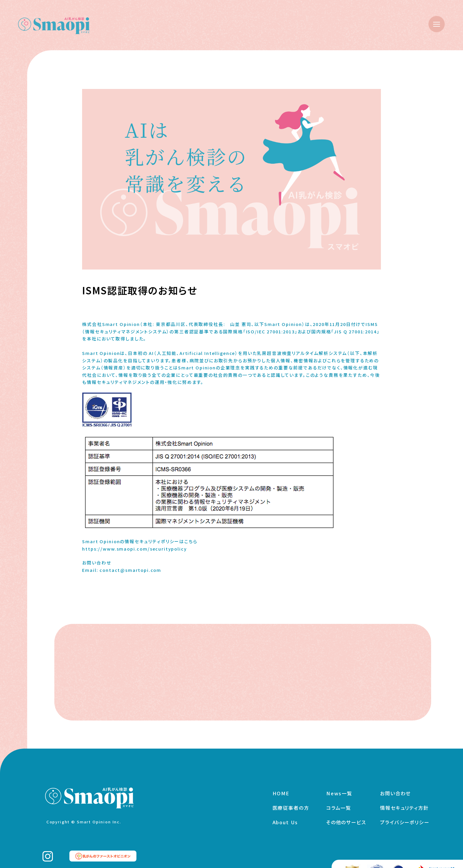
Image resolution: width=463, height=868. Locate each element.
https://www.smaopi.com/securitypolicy (134, 549)
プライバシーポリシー (405, 813)
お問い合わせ (395, 784)
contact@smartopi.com (130, 570)
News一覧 (339, 784)
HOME (281, 784)
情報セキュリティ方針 (404, 799)
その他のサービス (346, 813)
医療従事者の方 (291, 799)
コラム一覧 (339, 799)
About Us (285, 813)
